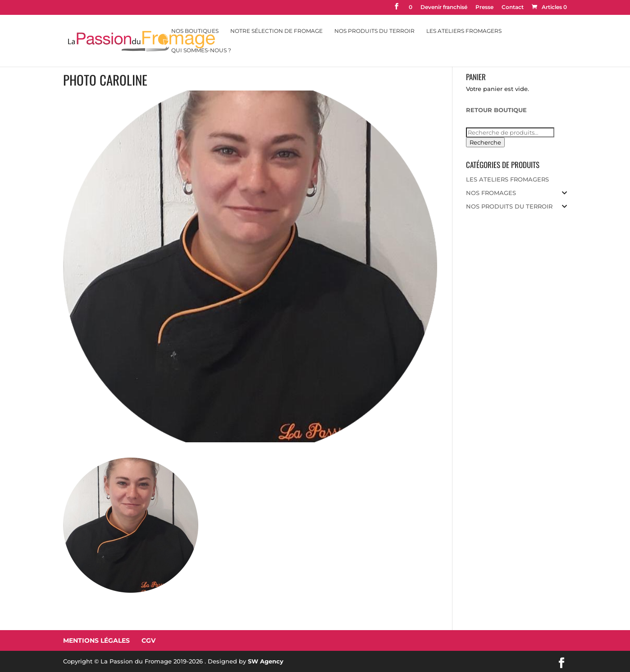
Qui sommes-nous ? (201, 50)
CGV (148, 640)
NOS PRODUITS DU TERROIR (509, 206)
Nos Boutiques (195, 31)
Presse (484, 7)
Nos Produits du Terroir (374, 31)
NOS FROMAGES (491, 193)
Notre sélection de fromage (276, 31)
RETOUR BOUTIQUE (496, 110)
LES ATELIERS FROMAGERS (507, 179)
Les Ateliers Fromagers (464, 31)
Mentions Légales (96, 640)
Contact (513, 7)
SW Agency (266, 661)
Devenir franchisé (444, 7)
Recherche (485, 142)
